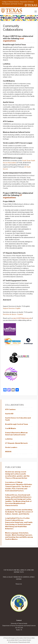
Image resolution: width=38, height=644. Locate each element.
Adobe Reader (27, 640)
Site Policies (28, 638)
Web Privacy (18, 640)
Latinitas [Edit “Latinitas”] (9, 439)
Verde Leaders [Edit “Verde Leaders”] (11, 447)
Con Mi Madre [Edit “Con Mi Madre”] (11, 428)
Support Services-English (12, 308)
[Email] (13, 390)
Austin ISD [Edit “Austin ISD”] (9, 414)
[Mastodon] (9, 390)
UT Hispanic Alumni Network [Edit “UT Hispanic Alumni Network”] (16, 443)
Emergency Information (16, 638)
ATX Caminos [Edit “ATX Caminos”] (10, 409)
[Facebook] (5, 390)
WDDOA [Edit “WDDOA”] (8, 452)
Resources (19, 584)
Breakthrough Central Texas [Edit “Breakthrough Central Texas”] (17, 424)
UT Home (6, 638)
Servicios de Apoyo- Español (13, 314)
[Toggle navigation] (36, 11)
